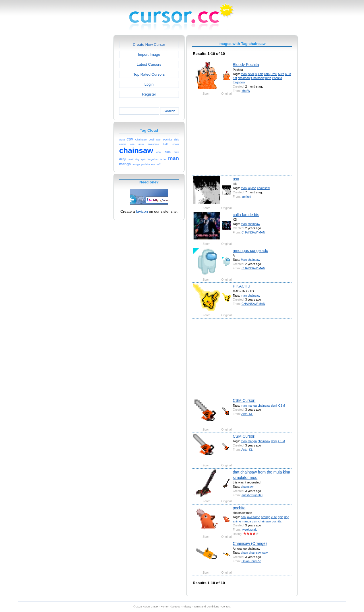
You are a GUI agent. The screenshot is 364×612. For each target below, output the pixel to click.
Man (244, 260)
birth (268, 78)
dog (287, 517)
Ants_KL (247, 414)
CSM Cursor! (244, 400)
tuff (235, 78)
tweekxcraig (249, 530)
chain (244, 553)
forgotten (239, 82)
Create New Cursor (149, 45)
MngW (246, 91)
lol (249, 188)
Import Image (149, 54)
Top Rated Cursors (149, 74)
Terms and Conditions (206, 607)
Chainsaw (258, 78)
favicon (142, 211)
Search (169, 111)
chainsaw (244, 78)
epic (281, 517)
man (244, 74)
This (260, 74)
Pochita (277, 78)
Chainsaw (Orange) (250, 543)
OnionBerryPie (251, 561)
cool (244, 517)
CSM (282, 406)
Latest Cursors (149, 64)
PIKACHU (242, 286)
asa (236, 179)
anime (237, 521)
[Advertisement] (89, 121)
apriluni (246, 197)
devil (251, 74)
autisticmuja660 (252, 495)
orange (266, 517)
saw (265, 553)
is (256, 74)
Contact (226, 607)
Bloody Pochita (246, 65)
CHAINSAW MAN (253, 232)
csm (267, 74)
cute (274, 517)
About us (175, 607)
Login (149, 84)
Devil (274, 74)
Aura (281, 74)
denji (274, 406)
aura (288, 74)
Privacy (187, 607)
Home (164, 607)
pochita (239, 508)
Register (149, 94)
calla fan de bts (246, 215)
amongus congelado (251, 251)
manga (252, 406)
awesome (254, 517)
